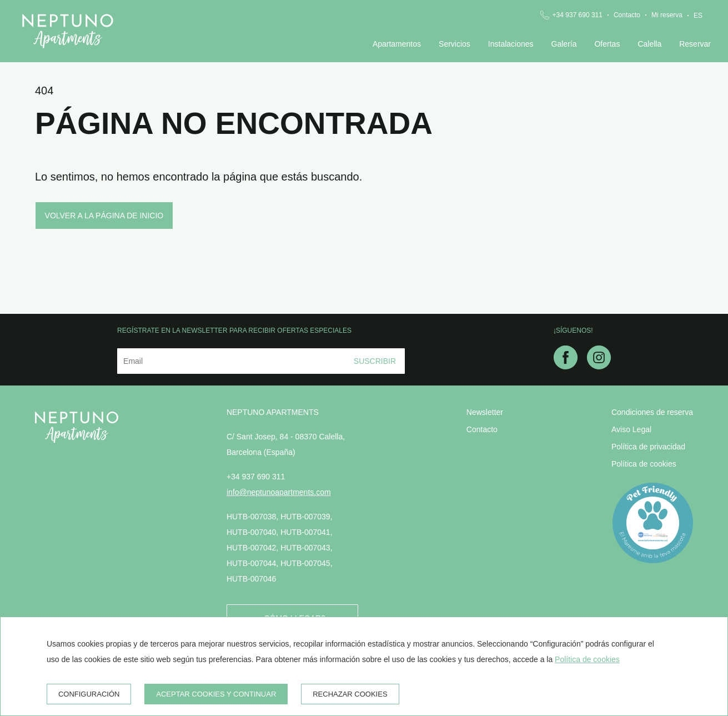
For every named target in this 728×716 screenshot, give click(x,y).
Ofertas (607, 44)
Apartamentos (397, 44)
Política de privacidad (648, 447)
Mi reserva (667, 15)
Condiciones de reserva (652, 412)
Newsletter (485, 412)
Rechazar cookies (350, 694)
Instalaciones (511, 44)
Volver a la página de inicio (104, 216)
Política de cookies (644, 464)
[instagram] (599, 366)
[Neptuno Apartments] (68, 31)
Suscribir (375, 361)
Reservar (695, 44)
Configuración (89, 694)
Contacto (627, 15)
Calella (649, 44)
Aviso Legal (631, 429)
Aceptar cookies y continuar (216, 694)
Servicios (455, 44)
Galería (564, 44)
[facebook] (566, 366)
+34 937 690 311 (578, 15)
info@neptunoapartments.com (279, 492)
